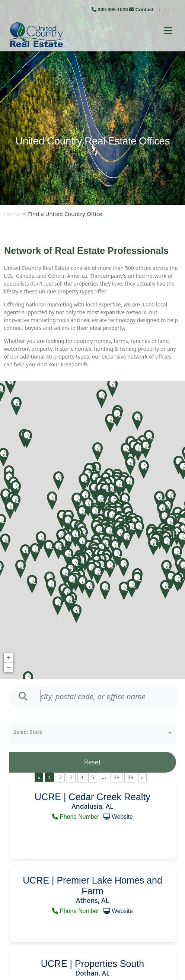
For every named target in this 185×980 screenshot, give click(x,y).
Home (12, 214)
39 (130, 777)
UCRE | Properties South (92, 964)
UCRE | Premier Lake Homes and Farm (92, 886)
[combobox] (93, 734)
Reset (92, 762)
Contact (142, 9)
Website (122, 817)
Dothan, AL (92, 973)
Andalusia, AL (92, 806)
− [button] (9, 668)
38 (117, 777)
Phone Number (76, 817)
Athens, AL (92, 900)
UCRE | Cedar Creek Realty (92, 797)
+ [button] (9, 658)
